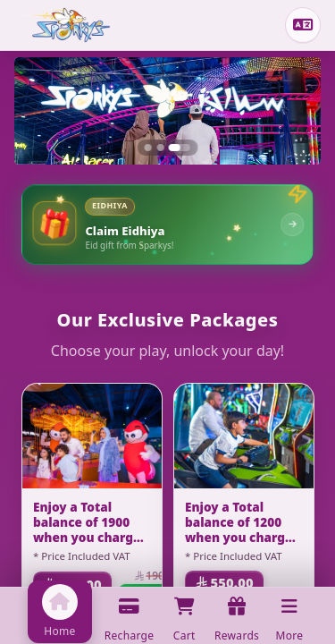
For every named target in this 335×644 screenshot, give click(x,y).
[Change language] (303, 25)
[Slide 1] (148, 148)
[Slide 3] (180, 148)
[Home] (67, 25)
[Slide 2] (161, 148)
